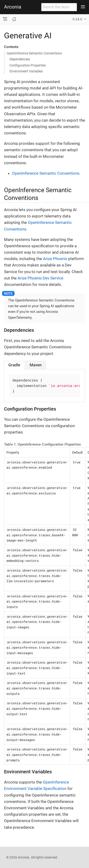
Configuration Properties (28, 65)
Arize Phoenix (55, 259)
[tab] (14, 365)
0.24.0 (77, 19)
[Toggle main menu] (83, 7)
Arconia (13, 7)
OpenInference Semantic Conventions (34, 53)
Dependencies (20, 59)
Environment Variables (26, 71)
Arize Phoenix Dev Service (40, 278)
